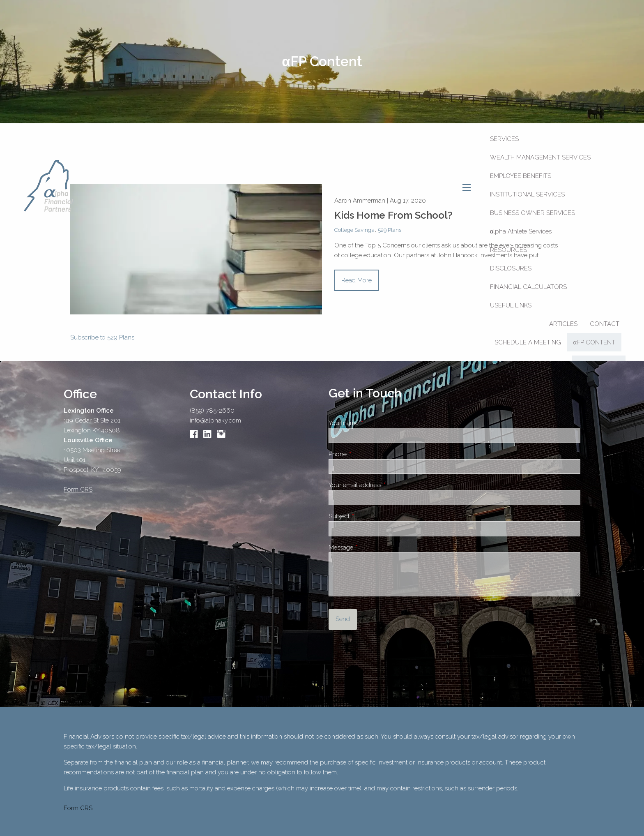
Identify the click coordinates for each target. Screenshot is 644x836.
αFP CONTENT (595, 342)
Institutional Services (527, 194)
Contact (605, 324)
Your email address (384, 485)
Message (370, 547)
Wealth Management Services (540, 157)
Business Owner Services (532, 213)
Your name (373, 423)
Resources (508, 250)
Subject (368, 516)
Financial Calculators (528, 287)
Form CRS (78, 808)
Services (504, 139)
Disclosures (511, 268)
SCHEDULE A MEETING (528, 342)
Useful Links (511, 305)
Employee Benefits (521, 176)
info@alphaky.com (215, 420)
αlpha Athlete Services (521, 231)
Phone (367, 454)
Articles (563, 324)
